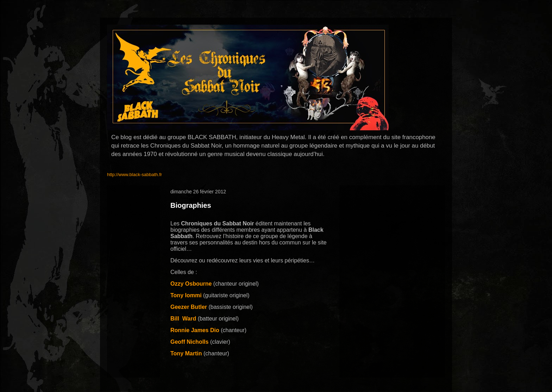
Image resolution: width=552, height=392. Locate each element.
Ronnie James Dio (195, 330)
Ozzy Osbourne (191, 284)
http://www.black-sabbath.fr (134, 175)
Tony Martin (186, 353)
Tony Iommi (186, 295)
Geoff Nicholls (189, 342)
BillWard (183, 319)
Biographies (191, 205)
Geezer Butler (189, 307)
